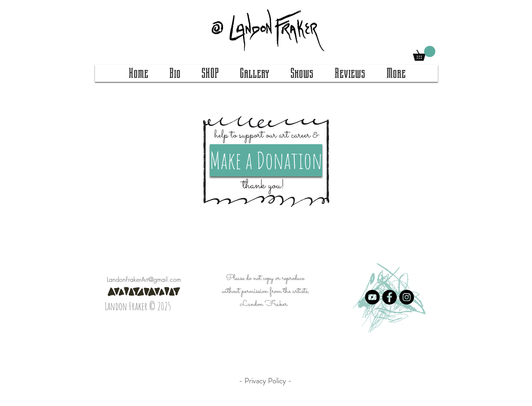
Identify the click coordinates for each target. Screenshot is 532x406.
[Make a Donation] (266, 160)
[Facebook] (389, 297)
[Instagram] (407, 297)
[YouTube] (372, 297)
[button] (424, 53)
